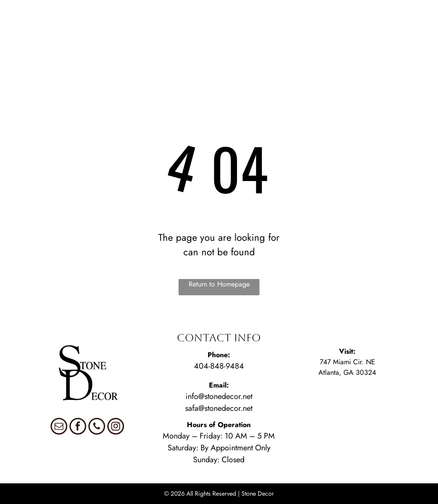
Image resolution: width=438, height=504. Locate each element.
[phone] (97, 427)
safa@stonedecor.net (219, 408)
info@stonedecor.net (219, 396)
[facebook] (78, 427)
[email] (59, 427)
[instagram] (116, 427)
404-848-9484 (219, 366)
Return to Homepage (219, 284)
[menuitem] (27, 14)
